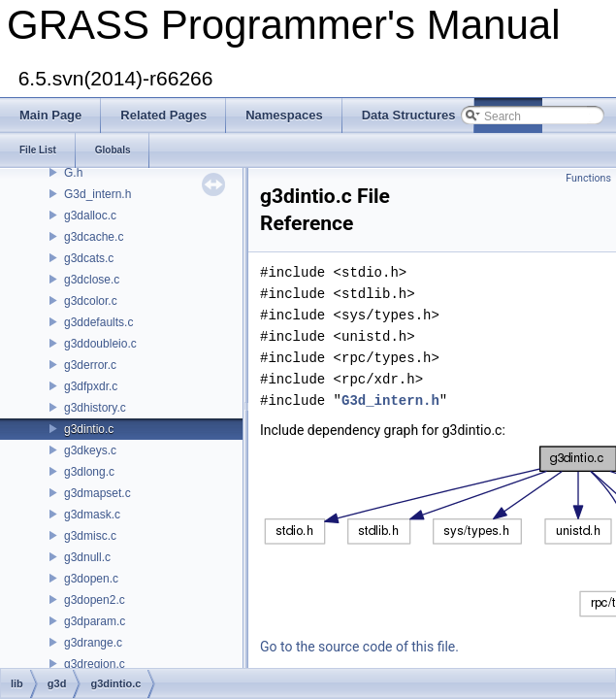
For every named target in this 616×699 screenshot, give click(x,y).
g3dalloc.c (90, 216)
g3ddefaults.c (98, 322)
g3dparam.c (95, 621)
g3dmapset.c (97, 493)
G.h (73, 173)
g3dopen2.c (95, 600)
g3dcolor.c (91, 301)
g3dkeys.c (90, 450)
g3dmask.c (92, 515)
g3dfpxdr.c (91, 386)
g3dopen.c (91, 579)
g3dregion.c (95, 664)
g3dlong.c (89, 472)
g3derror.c (90, 365)
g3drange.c (93, 643)
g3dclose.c (92, 280)
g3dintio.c (89, 429)
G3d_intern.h (97, 194)
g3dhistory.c (95, 408)
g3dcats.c (89, 258)
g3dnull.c (87, 557)
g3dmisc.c (90, 536)
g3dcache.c (94, 237)
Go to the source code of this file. (359, 647)
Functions (588, 178)
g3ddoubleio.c (100, 344)
